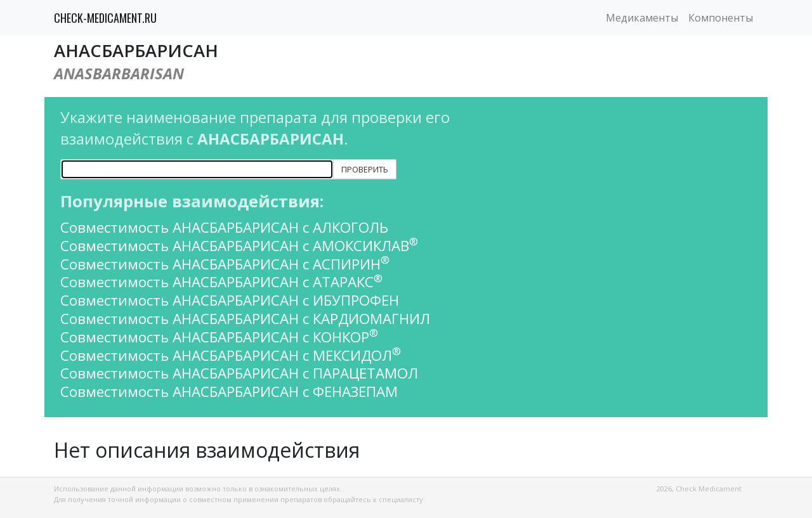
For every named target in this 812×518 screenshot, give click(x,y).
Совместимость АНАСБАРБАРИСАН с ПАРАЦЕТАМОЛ (239, 373)
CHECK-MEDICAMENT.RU (105, 18)
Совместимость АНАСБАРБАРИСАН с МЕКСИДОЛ (231, 355)
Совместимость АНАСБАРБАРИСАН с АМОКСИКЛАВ (239, 246)
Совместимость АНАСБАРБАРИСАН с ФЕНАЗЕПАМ (229, 392)
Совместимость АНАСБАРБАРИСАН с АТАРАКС (221, 282)
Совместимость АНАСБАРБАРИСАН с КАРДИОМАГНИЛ (245, 319)
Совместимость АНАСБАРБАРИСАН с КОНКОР (219, 337)
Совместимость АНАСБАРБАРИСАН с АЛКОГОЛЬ (224, 227)
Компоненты (721, 18)
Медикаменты (642, 18)
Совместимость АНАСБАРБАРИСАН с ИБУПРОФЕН (230, 300)
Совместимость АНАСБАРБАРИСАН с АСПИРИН (225, 264)
